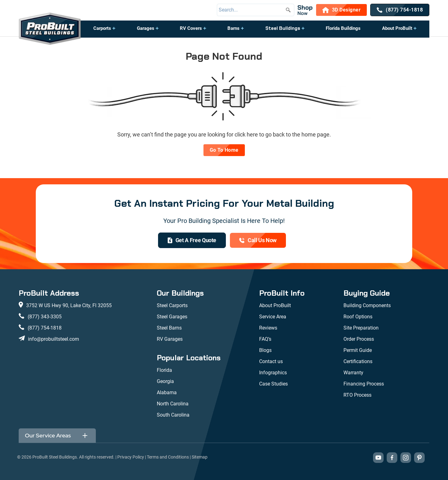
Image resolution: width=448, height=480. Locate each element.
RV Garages (170, 339)
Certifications (358, 361)
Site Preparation (361, 328)
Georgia (165, 381)
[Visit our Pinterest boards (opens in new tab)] (419, 458)
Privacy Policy (131, 457)
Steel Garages (172, 317)
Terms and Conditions (168, 457)
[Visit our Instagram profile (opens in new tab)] (406, 458)
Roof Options (358, 317)
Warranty (353, 373)
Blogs (265, 350)
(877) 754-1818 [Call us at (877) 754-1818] (45, 328)
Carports (102, 28)
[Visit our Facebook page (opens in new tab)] (392, 458)
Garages (146, 28)
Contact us (271, 361)
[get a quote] (192, 240)
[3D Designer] (342, 10)
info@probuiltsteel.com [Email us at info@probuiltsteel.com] (54, 339)
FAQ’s (265, 339)
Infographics (273, 373)
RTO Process (357, 395)
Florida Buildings (343, 28)
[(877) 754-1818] (400, 10)
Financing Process (364, 384)
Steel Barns (169, 328)
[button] (104, 31)
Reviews (268, 328)
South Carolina (173, 415)
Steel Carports (172, 305)
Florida (164, 370)
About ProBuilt (397, 28)
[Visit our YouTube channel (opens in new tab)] (378, 458)
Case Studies (273, 384)
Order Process (359, 339)
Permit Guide (358, 350)
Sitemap (200, 457)
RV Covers (191, 28)
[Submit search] (288, 10)
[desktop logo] (50, 29)
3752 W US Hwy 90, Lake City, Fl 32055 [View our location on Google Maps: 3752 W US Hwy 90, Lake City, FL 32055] (69, 305)
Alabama (167, 392)
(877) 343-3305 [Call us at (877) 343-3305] (45, 317)
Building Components (367, 305)
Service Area (273, 317)
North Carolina (173, 404)
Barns (233, 28)
